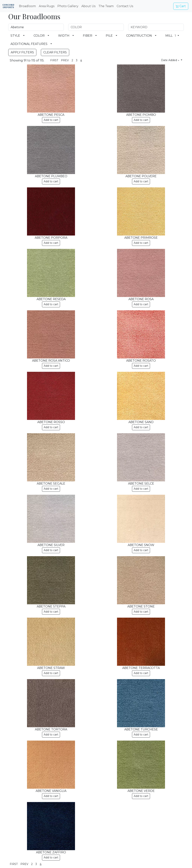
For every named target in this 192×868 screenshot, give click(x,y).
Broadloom (27, 6)
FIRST (54, 60)
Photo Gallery (68, 6)
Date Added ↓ (171, 60)
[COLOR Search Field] (96, 27)
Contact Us (125, 6)
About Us (88, 6)
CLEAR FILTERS (55, 52)
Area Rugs (47, 6)
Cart (181, 6)
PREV (65, 60)
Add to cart (51, 120)
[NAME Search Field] (36, 27)
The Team (106, 6)
